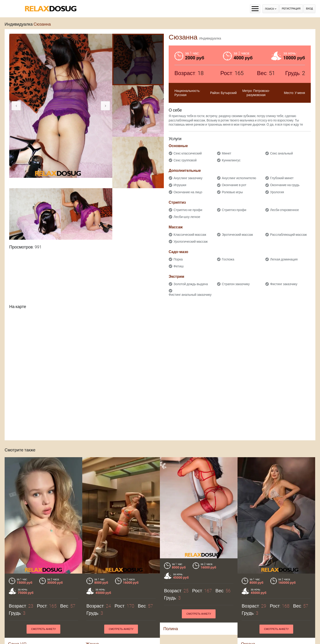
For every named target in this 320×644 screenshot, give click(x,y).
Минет (227, 153)
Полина (171, 629)
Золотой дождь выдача (191, 284)
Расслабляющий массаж (288, 235)
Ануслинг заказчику (188, 178)
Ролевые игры (232, 192)
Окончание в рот (234, 185)
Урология (277, 192)
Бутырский (229, 93)
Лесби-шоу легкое (187, 217)
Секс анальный (282, 153)
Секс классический (188, 153)
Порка (178, 259)
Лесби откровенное (285, 210)
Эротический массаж (237, 235)
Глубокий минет (282, 178)
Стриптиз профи (234, 210)
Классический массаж (190, 235)
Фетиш (178, 266)
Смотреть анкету (44, 629)
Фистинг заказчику (284, 284)
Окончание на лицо (188, 192)
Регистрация (291, 9)
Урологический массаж (191, 242)
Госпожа (228, 259)
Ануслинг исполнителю (239, 178)
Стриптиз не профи (188, 210)
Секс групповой (185, 160)
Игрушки (180, 185)
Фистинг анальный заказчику (190, 295)
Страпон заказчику (236, 284)
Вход (309, 9)
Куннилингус (231, 160)
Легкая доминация (284, 259)
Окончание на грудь (285, 185)
